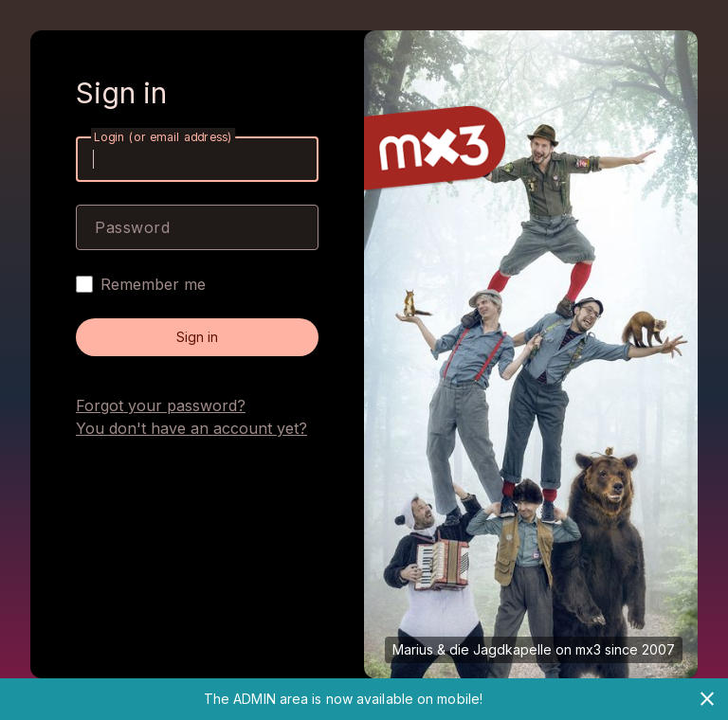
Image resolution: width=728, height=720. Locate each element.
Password (132, 227)
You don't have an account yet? (191, 428)
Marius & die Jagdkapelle (472, 649)
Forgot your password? (161, 405)
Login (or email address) (163, 137)
